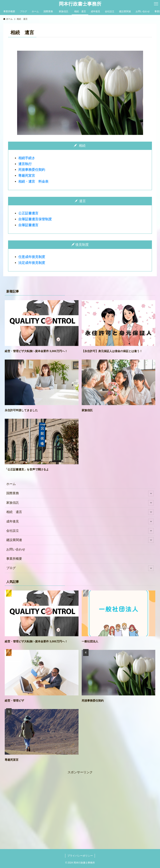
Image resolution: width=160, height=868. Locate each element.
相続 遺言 (80, 512)
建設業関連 (80, 540)
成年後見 (80, 521)
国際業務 (80, 493)
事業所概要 (14, 559)
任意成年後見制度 (32, 257)
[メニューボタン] (156, 4)
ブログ (80, 568)
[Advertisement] (80, 803)
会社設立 (80, 531)
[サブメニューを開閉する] (151, 493)
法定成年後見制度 (32, 263)
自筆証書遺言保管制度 (35, 219)
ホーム (11, 484)
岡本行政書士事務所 (80, 4)
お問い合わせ (16, 549)
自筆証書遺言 (28, 225)
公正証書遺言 (28, 213)
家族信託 (80, 503)
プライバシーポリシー (80, 856)
